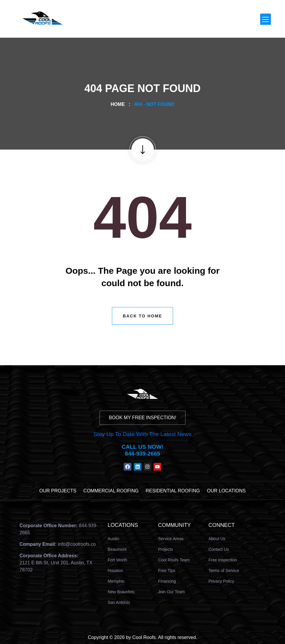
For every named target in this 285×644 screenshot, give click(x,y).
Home (119, 104)
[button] (266, 19)
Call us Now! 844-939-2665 (142, 450)
